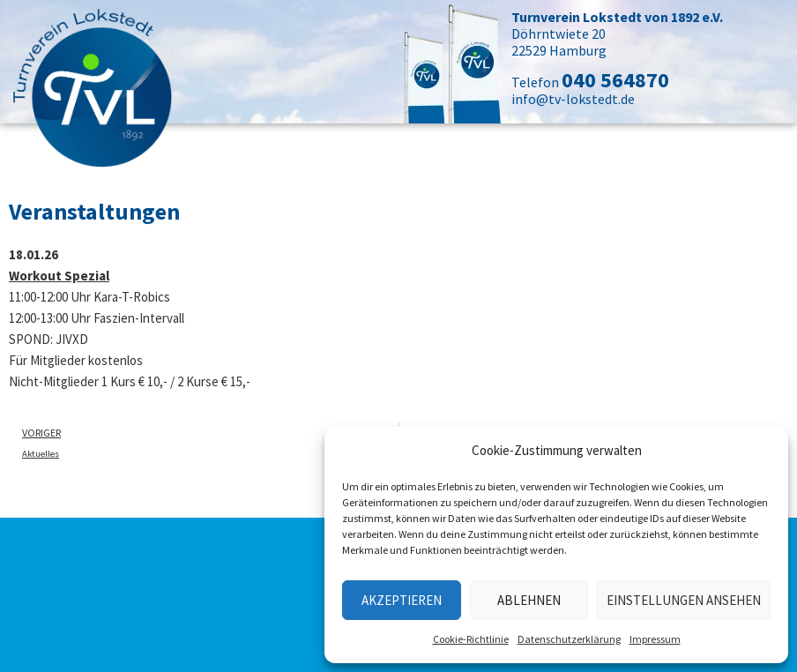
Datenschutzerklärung (569, 639)
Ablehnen (529, 600)
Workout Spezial (59, 276)
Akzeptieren (402, 600)
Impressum (655, 639)
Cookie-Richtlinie (471, 639)
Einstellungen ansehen (684, 600)
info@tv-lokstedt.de (573, 99)
